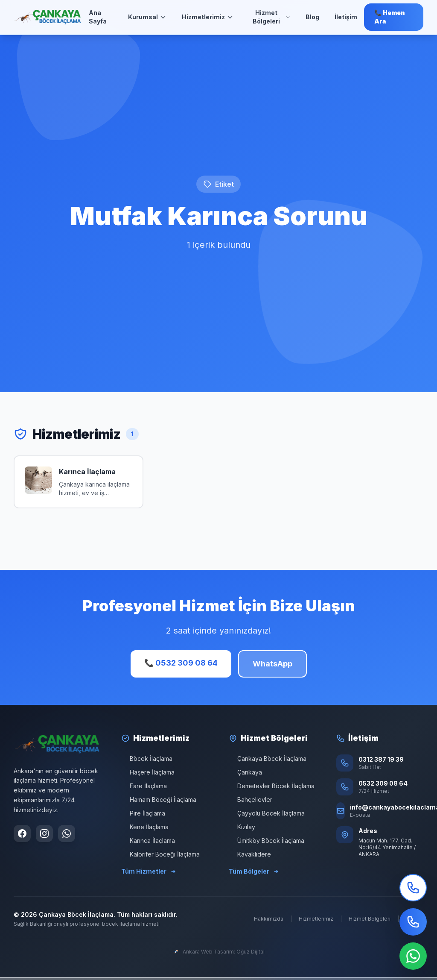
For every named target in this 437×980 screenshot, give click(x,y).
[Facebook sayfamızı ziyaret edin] (22, 833)
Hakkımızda (269, 919)
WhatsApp (272, 664)
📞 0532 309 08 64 (181, 663)
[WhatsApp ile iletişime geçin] (67, 833)
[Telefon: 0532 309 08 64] (380, 787)
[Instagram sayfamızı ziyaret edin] (44, 833)
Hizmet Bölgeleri (271, 17)
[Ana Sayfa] (48, 17)
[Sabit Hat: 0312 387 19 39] (380, 763)
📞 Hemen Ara (390, 17)
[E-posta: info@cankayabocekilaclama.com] (380, 811)
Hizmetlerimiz (208, 17)
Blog (312, 17)
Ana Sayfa (98, 17)
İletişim (346, 17)
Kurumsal (147, 17)
